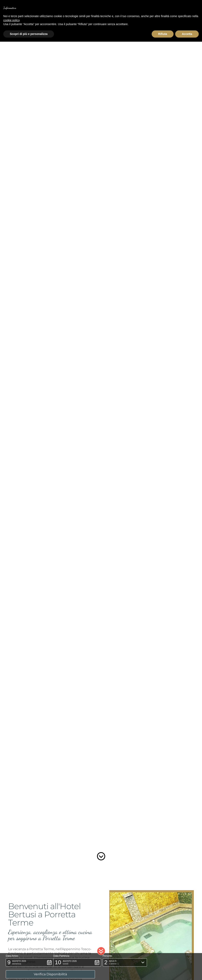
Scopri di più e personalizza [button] (29, 34)
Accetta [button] (187, 34)
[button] (101, 963)
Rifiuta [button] (163, 34)
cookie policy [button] (11, 20)
